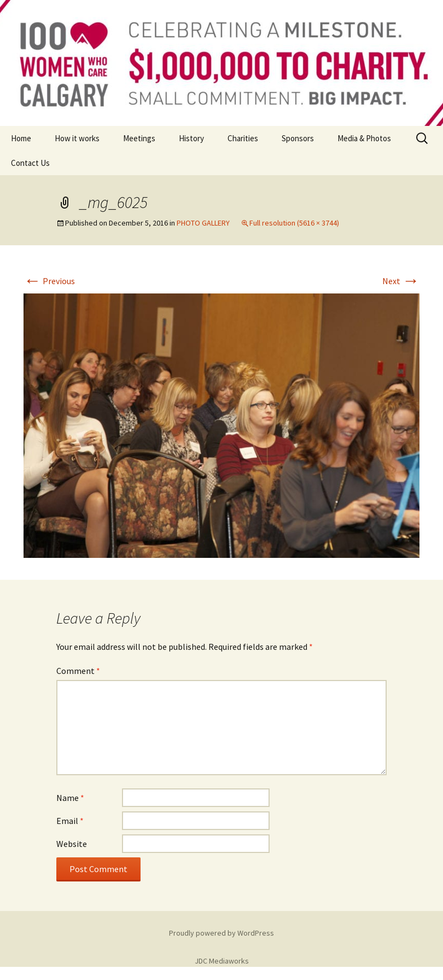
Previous (49, 281)
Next (401, 281)
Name (70, 798)
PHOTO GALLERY (203, 223)
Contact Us (30, 163)
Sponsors (298, 138)
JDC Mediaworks (222, 961)
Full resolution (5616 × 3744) (294, 223)
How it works (77, 138)
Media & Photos (364, 138)
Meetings (139, 138)
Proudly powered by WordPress (221, 933)
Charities (243, 138)
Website (72, 844)
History (191, 138)
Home (21, 138)
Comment (78, 671)
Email (70, 821)
